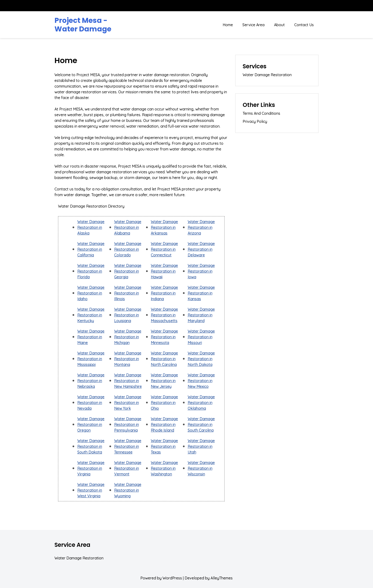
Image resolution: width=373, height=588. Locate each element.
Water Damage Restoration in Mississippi (91, 359)
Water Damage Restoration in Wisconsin (201, 468)
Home (228, 25)
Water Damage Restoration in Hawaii (164, 271)
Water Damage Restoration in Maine (91, 337)
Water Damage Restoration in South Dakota (91, 446)
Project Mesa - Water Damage (83, 25)
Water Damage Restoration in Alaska (91, 227)
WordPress (172, 578)
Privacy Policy (255, 121)
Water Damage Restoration (267, 75)
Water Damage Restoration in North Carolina (164, 359)
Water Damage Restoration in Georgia (128, 271)
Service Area (253, 25)
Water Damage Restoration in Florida (91, 271)
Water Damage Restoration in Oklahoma (201, 403)
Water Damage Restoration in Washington (164, 468)
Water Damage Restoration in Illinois (128, 293)
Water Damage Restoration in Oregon (91, 424)
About (279, 25)
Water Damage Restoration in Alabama (128, 227)
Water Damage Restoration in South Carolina (201, 424)
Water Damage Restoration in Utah (201, 446)
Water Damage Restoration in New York (128, 403)
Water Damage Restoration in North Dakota (201, 359)
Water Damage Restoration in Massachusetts (164, 315)
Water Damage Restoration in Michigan (128, 337)
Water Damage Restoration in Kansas (201, 293)
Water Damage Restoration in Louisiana (128, 315)
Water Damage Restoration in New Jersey (164, 381)
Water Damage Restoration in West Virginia (91, 490)
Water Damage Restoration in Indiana (164, 293)
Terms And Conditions (261, 113)
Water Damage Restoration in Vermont (128, 468)
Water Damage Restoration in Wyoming (128, 490)
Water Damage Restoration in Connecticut (164, 249)
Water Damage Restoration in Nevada (91, 403)
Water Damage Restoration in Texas (164, 446)
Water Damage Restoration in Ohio (164, 403)
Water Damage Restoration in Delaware (201, 249)
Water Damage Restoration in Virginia (91, 468)
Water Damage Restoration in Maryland (201, 315)
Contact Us (304, 25)
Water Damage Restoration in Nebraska (91, 381)
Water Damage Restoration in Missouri (201, 337)
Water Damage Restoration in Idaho (91, 293)
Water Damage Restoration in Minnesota (164, 337)
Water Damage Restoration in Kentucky (91, 315)
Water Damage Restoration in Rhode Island (164, 424)
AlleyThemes (222, 578)
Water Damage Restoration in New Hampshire (128, 381)
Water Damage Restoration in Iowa (201, 271)
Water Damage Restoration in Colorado (128, 249)
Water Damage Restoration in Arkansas (164, 227)
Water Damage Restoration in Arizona (201, 227)
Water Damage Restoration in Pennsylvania (128, 424)
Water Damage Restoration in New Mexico (201, 381)
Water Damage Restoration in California (91, 249)
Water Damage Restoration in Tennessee (128, 446)
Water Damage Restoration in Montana (128, 359)
